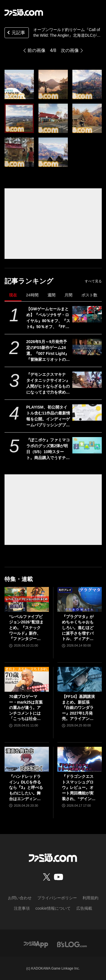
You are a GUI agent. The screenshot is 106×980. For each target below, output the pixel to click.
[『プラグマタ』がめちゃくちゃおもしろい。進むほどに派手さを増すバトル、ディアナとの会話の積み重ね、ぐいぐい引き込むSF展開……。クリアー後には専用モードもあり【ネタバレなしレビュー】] (80, 599)
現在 (13, 295)
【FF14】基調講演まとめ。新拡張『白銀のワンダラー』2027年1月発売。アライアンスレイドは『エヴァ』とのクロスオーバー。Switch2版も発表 (79, 708)
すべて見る (93, 281)
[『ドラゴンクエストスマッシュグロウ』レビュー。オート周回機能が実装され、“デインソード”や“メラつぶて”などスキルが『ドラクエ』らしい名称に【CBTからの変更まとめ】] (80, 759)
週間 (51, 295)
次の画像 (70, 50)
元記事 (16, 33)
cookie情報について (53, 908)
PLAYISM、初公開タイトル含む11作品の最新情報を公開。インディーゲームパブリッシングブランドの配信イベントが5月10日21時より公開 (48, 416)
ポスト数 (89, 295)
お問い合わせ (20, 898)
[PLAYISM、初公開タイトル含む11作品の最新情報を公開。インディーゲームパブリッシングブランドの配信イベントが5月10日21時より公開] (87, 412)
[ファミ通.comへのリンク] (24, 12)
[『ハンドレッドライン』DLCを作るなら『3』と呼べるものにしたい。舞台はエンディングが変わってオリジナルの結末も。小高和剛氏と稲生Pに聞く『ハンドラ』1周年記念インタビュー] (27, 759)
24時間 (32, 295)
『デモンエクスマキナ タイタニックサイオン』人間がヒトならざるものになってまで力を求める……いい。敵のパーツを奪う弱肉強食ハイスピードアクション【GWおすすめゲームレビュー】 (48, 384)
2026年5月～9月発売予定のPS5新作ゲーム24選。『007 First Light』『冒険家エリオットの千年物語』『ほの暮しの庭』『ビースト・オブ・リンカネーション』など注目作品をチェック (48, 351)
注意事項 (22, 908)
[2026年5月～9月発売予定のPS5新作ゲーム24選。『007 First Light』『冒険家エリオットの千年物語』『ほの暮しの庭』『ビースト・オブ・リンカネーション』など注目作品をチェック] (87, 347)
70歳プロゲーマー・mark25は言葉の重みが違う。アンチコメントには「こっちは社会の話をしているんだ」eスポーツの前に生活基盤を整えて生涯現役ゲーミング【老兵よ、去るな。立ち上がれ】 (26, 708)
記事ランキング (29, 281)
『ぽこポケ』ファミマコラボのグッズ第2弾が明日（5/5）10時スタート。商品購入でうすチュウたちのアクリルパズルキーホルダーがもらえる (48, 449)
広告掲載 (84, 908)
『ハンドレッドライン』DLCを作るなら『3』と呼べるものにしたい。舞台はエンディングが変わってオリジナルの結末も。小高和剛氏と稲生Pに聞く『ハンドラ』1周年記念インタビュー (26, 788)
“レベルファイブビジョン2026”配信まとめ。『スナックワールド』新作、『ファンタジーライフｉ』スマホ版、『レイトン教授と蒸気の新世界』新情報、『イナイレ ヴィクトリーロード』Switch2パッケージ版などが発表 (26, 628)
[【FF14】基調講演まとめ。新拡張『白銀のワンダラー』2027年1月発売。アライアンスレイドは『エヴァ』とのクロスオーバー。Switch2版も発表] (80, 679)
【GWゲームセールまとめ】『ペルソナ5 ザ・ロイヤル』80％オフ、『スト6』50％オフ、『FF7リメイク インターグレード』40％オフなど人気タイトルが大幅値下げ (48, 318)
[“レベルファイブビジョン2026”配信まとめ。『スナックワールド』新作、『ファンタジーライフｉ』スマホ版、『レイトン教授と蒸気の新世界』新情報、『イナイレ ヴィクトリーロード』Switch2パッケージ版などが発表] (27, 599)
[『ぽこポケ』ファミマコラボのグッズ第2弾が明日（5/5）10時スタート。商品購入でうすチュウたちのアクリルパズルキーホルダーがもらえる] (87, 445)
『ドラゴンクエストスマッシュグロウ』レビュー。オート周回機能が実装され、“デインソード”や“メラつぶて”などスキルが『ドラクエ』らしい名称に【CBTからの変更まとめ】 (79, 788)
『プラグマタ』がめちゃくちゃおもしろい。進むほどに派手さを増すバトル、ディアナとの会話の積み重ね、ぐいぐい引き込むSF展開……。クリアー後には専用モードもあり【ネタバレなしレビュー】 (78, 628)
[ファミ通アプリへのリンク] (36, 944)
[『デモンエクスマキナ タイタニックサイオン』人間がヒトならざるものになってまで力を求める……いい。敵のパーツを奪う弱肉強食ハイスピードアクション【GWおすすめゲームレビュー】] (87, 380)
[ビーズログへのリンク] (72, 944)
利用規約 (90, 898)
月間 (68, 295)
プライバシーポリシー (57, 898)
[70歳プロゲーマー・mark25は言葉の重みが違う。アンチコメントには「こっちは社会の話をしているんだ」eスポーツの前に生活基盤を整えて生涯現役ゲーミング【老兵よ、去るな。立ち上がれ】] (27, 679)
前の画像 (36, 50)
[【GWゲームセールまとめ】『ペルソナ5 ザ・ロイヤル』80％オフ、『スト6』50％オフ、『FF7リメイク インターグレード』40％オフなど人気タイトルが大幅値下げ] (87, 314)
